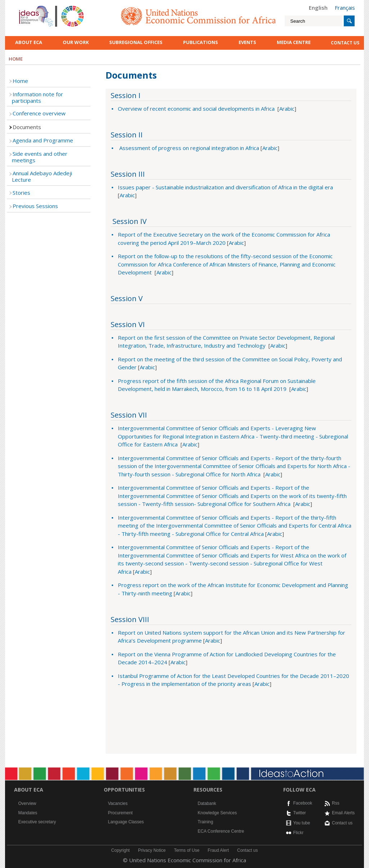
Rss (336, 803)
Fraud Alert (218, 850)
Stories (21, 193)
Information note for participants (37, 97)
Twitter (300, 813)
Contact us (342, 823)
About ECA (29, 42)
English (318, 8)
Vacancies (118, 803)
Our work (76, 42)
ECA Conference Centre (221, 831)
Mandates (28, 813)
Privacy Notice (152, 850)
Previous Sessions (35, 206)
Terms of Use (187, 850)
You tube (302, 823)
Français (345, 8)
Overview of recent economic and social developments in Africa (196, 109)
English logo (29, 7)
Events (247, 42)
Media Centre (294, 42)
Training (206, 822)
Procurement (121, 813)
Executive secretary (37, 822)
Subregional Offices (136, 42)
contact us (345, 43)
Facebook (303, 803)
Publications (201, 42)
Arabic (287, 109)
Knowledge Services (217, 813)
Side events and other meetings (40, 157)
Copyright (121, 850)
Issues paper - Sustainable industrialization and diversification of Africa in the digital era (225, 187)
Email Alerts (343, 813)
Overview (27, 803)
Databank (207, 803)
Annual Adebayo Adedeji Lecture (42, 176)
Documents (27, 127)
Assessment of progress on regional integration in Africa (188, 148)
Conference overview (39, 113)
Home (20, 81)
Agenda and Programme (43, 140)
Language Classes (126, 822)
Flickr (299, 833)
